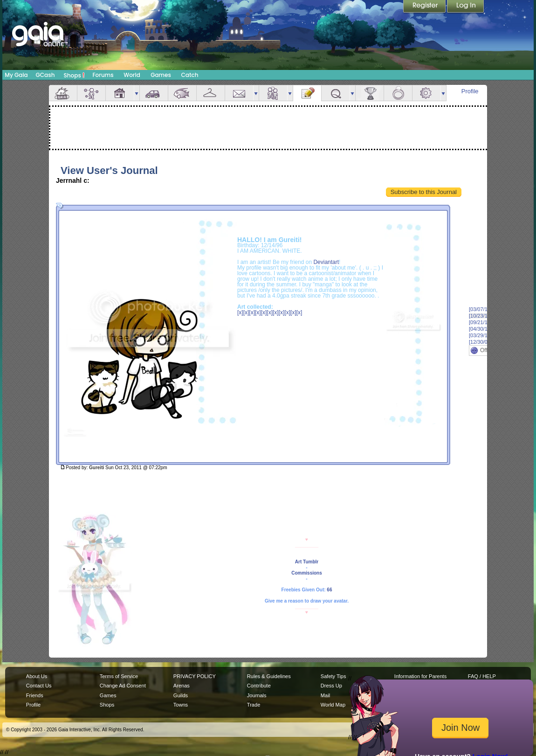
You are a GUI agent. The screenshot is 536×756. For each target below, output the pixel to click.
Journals (257, 695)
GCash (45, 75)
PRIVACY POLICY (195, 676)
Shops (74, 75)
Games (161, 75)
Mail (239, 93)
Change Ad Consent (123, 686)
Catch (190, 75)
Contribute (259, 686)
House (120, 93)
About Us (37, 676)
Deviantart (326, 262)
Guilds (181, 695)
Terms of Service (119, 676)
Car (154, 93)
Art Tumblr (307, 562)
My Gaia (16, 75)
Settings (426, 93)
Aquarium (182, 93)
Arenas (182, 686)
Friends (273, 93)
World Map (333, 705)
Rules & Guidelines (269, 676)
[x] (240, 312)
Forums (103, 75)
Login (466, 7)
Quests (336, 93)
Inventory (211, 93)
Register (425, 7)
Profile (470, 91)
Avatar (91, 93)
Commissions (307, 573)
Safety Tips (333, 676)
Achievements (370, 93)
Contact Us (39, 686)
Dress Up (331, 686)
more (137, 93)
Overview (63, 93)
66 (329, 590)
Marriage (398, 93)
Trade (254, 705)
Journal (307, 93)
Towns (181, 705)
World (132, 75)
